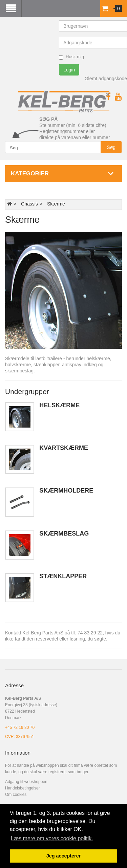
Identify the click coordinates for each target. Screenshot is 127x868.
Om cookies (16, 795)
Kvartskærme (64, 448)
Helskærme (59, 405)
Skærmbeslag (64, 534)
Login (69, 70)
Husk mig (71, 57)
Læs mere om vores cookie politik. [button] (52, 838)
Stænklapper (63, 576)
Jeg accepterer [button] (64, 856)
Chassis (29, 204)
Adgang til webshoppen (26, 782)
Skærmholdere (66, 491)
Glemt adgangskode (106, 79)
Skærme (56, 204)
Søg (111, 147)
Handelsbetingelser (23, 788)
